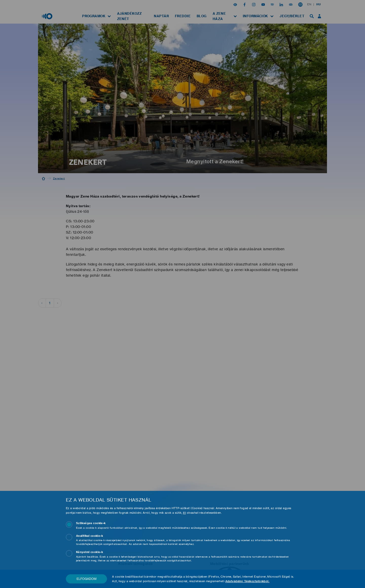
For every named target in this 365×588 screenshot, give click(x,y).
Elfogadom (86, 579)
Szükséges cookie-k (91, 523)
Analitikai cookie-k (89, 536)
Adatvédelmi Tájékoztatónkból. (247, 581)
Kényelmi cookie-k (89, 552)
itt (184, 513)
